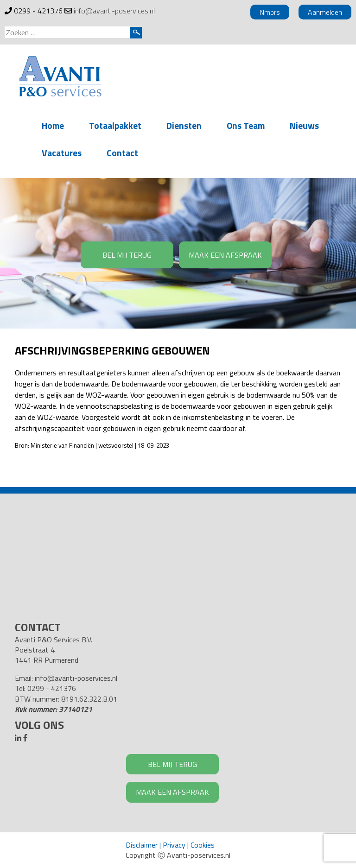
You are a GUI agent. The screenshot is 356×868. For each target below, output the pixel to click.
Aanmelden (325, 12)
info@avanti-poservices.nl (114, 11)
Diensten (184, 125)
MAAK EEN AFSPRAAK (225, 255)
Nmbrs (270, 12)
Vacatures (62, 153)
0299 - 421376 (38, 11)
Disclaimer (142, 845)
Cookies (203, 845)
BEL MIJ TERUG (127, 255)
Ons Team (246, 125)
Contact (122, 153)
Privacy (174, 845)
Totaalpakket (115, 125)
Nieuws (304, 125)
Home (53, 125)
